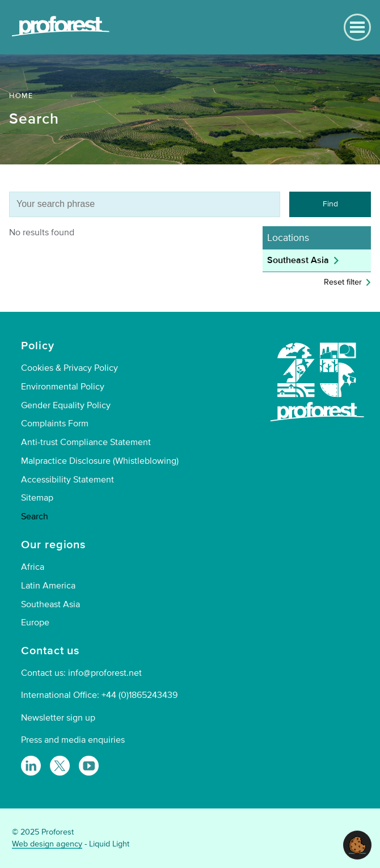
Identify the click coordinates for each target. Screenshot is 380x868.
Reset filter (343, 282)
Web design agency (47, 844)
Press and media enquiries (73, 740)
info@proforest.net (105, 673)
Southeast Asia (298, 260)
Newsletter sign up (58, 718)
